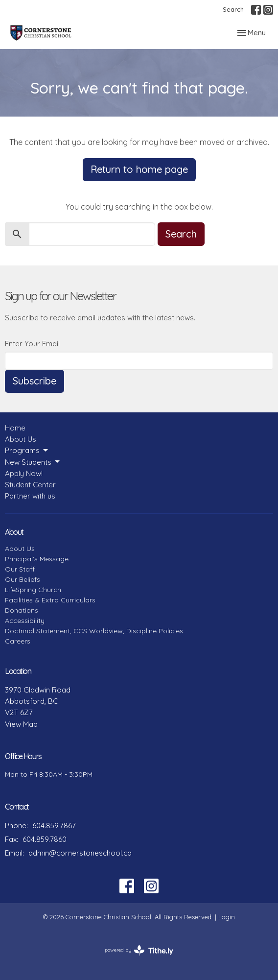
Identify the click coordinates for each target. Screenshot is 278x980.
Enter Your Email (32, 344)
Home (15, 428)
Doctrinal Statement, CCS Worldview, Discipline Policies (94, 631)
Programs (27, 451)
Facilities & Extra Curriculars (50, 600)
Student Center (30, 485)
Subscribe (35, 381)
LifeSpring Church (33, 590)
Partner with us (30, 496)
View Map (21, 724)
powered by (139, 950)
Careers (18, 641)
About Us (21, 439)
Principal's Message (37, 559)
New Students (33, 462)
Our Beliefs (23, 579)
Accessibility (25, 621)
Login (227, 917)
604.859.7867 (54, 825)
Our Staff (20, 569)
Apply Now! (24, 473)
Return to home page (139, 169)
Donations (22, 610)
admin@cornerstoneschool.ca (80, 853)
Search (233, 9)
